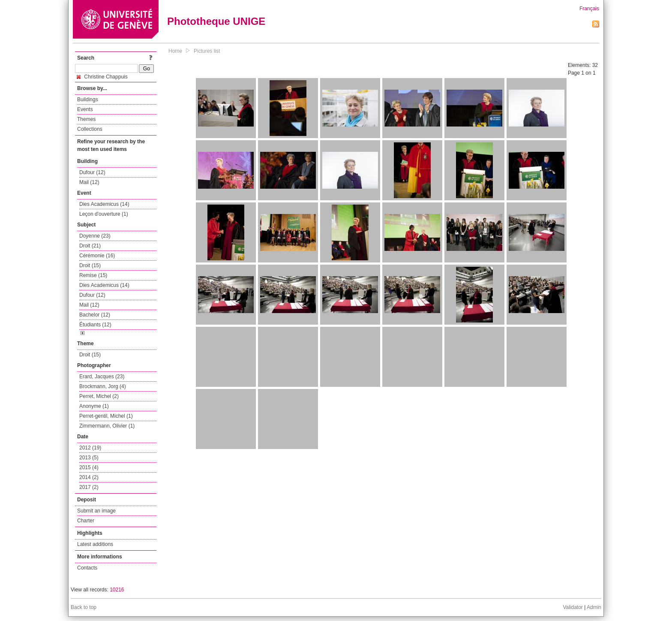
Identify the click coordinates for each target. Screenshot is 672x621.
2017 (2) (89, 487)
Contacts (87, 568)
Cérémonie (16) (97, 256)
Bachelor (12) (95, 315)
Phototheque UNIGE (216, 21)
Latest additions (95, 544)
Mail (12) (89, 182)
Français (589, 9)
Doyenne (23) (95, 236)
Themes (86, 119)
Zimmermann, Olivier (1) (107, 426)
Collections (90, 129)
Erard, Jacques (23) (102, 377)
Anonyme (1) (94, 406)
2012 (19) (90, 448)
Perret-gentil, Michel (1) (106, 416)
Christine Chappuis (102, 77)
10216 (117, 590)
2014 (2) (89, 477)
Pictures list (207, 51)
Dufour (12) (92, 172)
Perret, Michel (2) (99, 396)
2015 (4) (89, 467)
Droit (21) (90, 246)
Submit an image (96, 511)
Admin (594, 607)
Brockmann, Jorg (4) (103, 386)
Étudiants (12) (95, 325)
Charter (86, 521)
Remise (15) (93, 275)
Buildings (88, 99)
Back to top (84, 607)
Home (175, 51)
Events (85, 109)
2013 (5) (89, 458)
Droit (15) (90, 265)
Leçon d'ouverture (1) (104, 214)
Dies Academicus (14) (104, 204)
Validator (573, 607)
